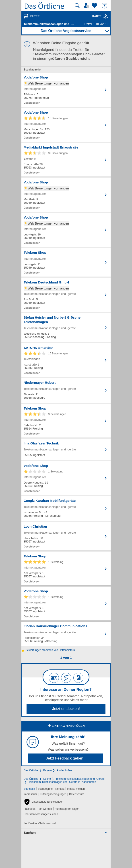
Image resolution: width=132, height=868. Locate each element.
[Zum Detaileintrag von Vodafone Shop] (66, 90)
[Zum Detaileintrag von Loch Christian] (66, 536)
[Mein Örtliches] (87, 6)
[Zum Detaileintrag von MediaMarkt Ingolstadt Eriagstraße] (66, 160)
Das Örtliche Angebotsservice (66, 31)
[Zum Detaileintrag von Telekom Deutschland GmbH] (66, 295)
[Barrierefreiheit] (105, 6)
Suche (47, 779)
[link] (106, 16)
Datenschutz (77, 794)
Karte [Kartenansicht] (100, 16)
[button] (43, 802)
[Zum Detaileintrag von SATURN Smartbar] (66, 360)
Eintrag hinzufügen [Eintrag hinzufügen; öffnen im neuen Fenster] (66, 726)
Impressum (30, 794)
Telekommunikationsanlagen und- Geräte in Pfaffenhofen (62, 782)
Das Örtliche (31, 770)
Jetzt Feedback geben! (65, 758)
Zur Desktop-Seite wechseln (40, 823)
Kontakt (60, 789)
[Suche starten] (77, 6)
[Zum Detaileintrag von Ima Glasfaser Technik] (66, 449)
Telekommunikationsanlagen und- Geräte (80, 779)
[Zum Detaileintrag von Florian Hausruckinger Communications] (66, 634)
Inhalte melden (76, 789)
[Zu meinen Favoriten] (95, 6)
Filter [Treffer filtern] (35, 16)
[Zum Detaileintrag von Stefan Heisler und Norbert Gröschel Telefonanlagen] (66, 328)
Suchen (30, 833)
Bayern (47, 770)
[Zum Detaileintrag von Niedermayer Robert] (66, 390)
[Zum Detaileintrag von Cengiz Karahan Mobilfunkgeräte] (66, 508)
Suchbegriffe (45, 789)
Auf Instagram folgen (67, 809)
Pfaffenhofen (64, 770)
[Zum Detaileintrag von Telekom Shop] (66, 262)
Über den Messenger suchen (41, 814)
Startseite (29, 789)
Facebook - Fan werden (38, 809)
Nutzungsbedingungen (53, 794)
